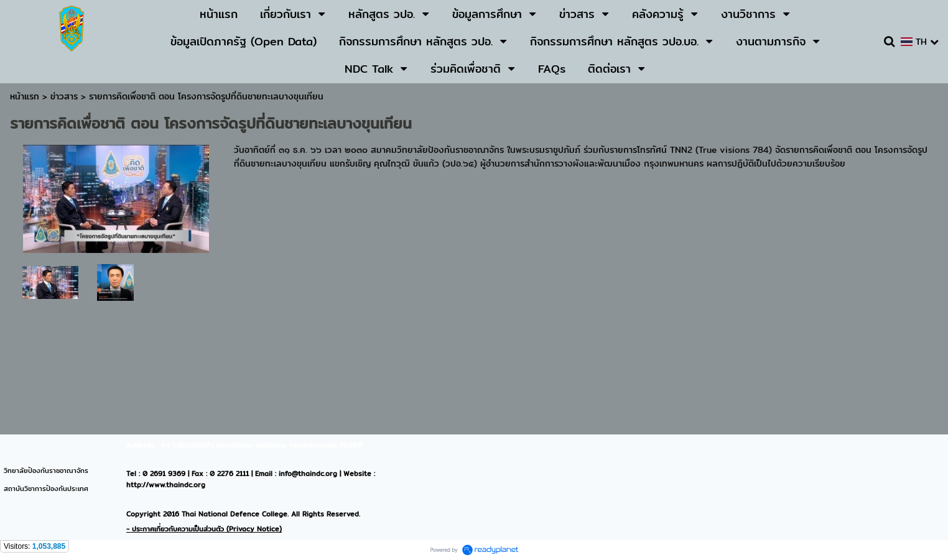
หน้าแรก (25, 96)
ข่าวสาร (66, 96)
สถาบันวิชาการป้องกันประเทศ (46, 489)
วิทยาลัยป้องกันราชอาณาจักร (46, 470)
